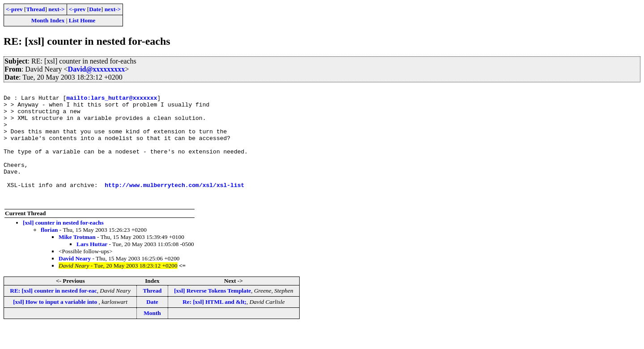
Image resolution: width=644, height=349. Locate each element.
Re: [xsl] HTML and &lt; (214, 325)
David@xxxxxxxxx (97, 69)
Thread (35, 9)
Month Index (48, 20)
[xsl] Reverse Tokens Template (212, 313)
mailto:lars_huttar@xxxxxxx (112, 100)
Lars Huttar (92, 267)
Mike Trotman (77, 260)
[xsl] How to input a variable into (56, 325)
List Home (82, 20)
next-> (56, 9)
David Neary (75, 281)
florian (49, 253)
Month (152, 336)
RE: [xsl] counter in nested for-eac (53, 313)
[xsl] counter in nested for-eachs (63, 245)
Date (95, 9)
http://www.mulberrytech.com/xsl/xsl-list (174, 205)
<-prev (14, 9)
